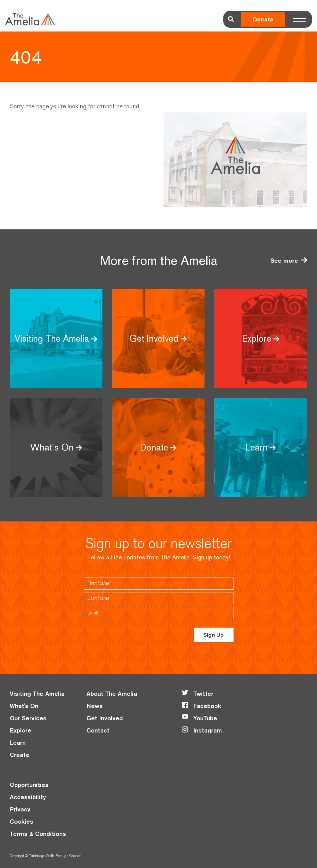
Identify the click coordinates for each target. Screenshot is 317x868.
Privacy (20, 809)
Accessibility (28, 797)
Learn (18, 742)
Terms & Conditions (38, 834)
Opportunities (29, 785)
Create (20, 755)
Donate (263, 19)
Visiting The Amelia (37, 694)
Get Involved (105, 718)
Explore (20, 730)
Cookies (22, 821)
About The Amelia (112, 694)
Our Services (28, 718)
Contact (98, 730)
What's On (24, 706)
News (95, 706)
